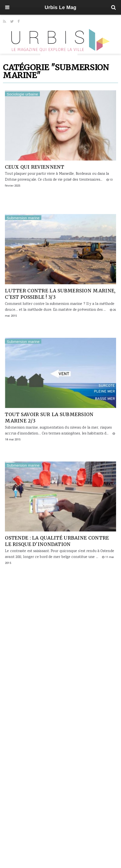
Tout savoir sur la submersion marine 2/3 (49, 418)
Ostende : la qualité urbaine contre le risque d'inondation (57, 541)
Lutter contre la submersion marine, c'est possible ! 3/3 (60, 294)
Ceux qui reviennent (35, 167)
